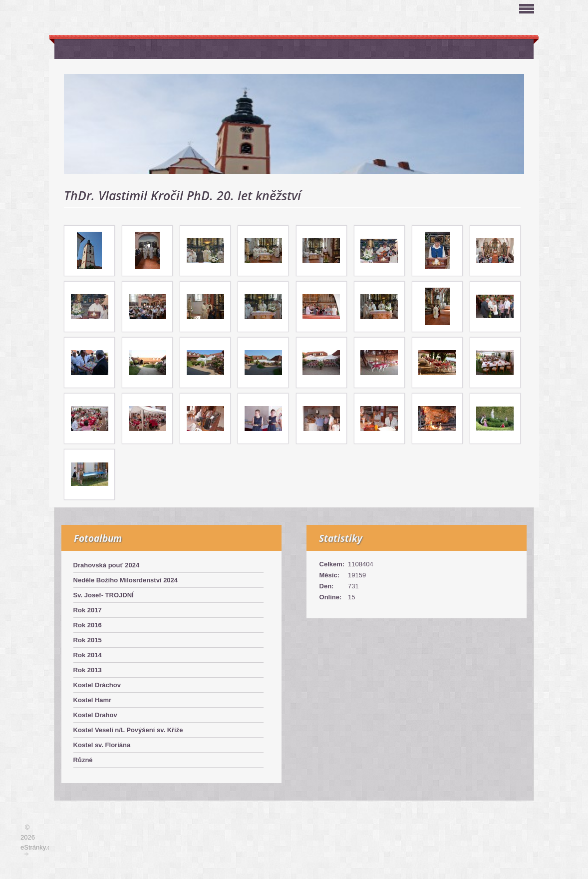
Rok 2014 (88, 655)
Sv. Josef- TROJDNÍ (104, 595)
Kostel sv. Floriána (102, 745)
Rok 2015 (88, 640)
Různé (83, 760)
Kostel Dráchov (97, 685)
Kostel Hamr (93, 700)
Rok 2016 (88, 625)
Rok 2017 (88, 610)
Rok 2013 (88, 670)
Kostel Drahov (95, 715)
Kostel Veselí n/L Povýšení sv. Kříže (128, 730)
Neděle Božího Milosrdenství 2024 (126, 580)
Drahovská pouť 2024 (107, 565)
